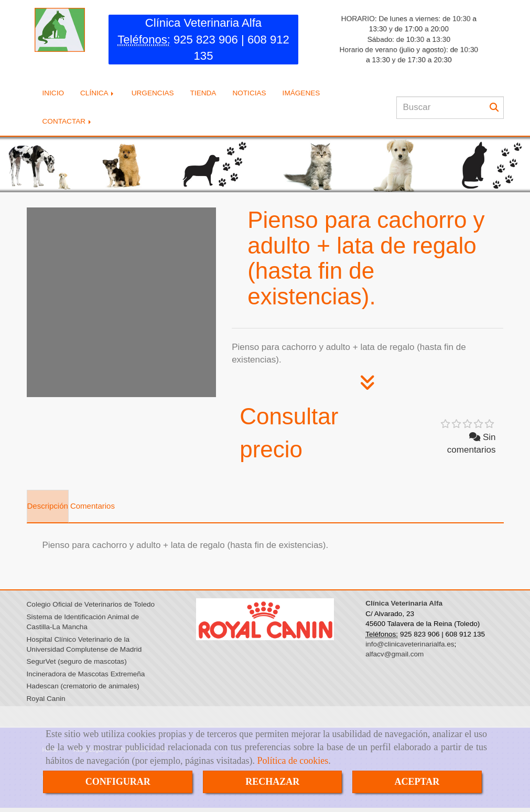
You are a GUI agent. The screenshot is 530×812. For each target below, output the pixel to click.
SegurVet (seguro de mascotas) (77, 663)
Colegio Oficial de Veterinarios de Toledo (91, 606)
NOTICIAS (249, 95)
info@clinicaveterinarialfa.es (410, 646)
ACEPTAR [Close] (417, 782)
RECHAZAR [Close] (272, 782)
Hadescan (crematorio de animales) (83, 688)
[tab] (48, 508)
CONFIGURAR (118, 782)
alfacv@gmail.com (394, 656)
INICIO (53, 95)
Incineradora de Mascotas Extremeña (86, 675)
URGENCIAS (153, 95)
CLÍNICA (98, 95)
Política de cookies (293, 761)
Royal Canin (46, 700)
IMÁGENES (301, 95)
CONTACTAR (68, 123)
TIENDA (203, 95)
